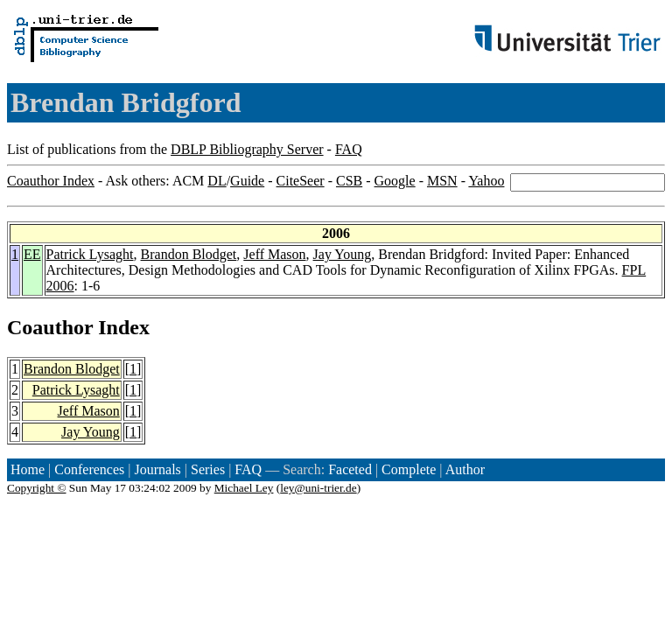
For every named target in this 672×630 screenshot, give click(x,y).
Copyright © (37, 488)
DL (217, 181)
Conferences (89, 469)
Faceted (350, 469)
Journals (157, 469)
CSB (349, 181)
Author (465, 469)
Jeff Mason (274, 254)
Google (395, 181)
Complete (409, 469)
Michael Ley (244, 488)
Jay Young (343, 254)
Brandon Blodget (189, 254)
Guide (247, 181)
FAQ (349, 149)
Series (208, 469)
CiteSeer (301, 181)
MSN (442, 181)
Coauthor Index (51, 181)
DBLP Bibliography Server (247, 149)
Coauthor (50, 327)
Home (28, 469)
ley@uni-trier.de (318, 488)
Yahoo (486, 181)
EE (32, 254)
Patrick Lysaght (90, 254)
